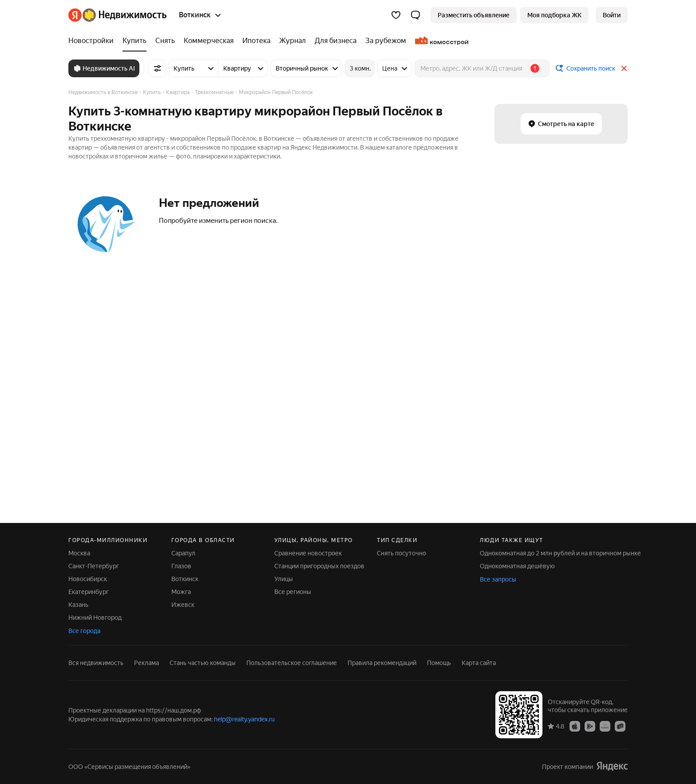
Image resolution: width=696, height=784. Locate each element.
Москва (79, 553)
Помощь (439, 663)
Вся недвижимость (96, 663)
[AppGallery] (605, 726)
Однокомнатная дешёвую (517, 566)
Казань (78, 605)
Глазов (181, 566)
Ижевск (183, 605)
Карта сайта (479, 663)
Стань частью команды (203, 663)
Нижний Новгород (95, 618)
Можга (181, 592)
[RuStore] (620, 726)
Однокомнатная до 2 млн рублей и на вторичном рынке (560, 553)
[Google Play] (590, 726)
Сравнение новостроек (308, 553)
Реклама (146, 663)
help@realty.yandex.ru (244, 719)
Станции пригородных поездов (319, 566)
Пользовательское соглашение (292, 663)
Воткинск (185, 579)
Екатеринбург (89, 592)
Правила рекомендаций (382, 663)
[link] (612, 15)
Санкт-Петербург (94, 566)
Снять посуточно (401, 553)
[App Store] (575, 726)
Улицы (284, 579)
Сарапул (183, 553)
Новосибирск (88, 579)
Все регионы (293, 592)
